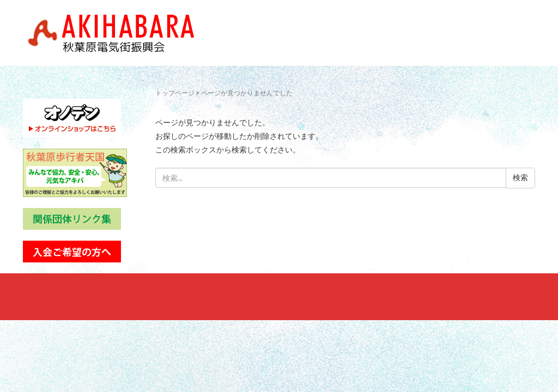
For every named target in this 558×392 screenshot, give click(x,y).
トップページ (175, 93)
